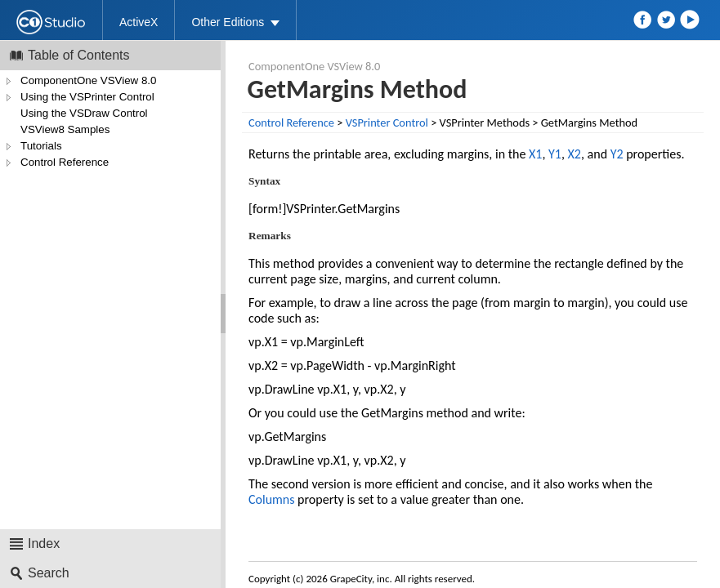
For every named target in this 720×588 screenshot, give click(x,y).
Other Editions (228, 22)
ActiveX (139, 22)
